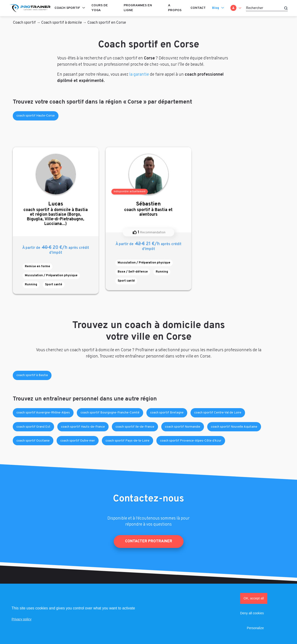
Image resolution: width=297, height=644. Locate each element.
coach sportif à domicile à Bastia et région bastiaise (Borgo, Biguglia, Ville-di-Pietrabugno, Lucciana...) (56, 214)
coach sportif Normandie (183, 427)
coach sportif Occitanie (33, 441)
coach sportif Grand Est (33, 427)
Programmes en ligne (138, 8)
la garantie (139, 75)
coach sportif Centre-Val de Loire (218, 413)
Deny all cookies (252, 613)
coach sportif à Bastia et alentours (148, 209)
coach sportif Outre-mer (78, 441)
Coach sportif (67, 8)
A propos (175, 8)
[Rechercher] (267, 8)
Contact (198, 8)
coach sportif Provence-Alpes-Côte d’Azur (191, 441)
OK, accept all (254, 598)
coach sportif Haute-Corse (36, 116)
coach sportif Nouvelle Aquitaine (234, 427)
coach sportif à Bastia (32, 375)
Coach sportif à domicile (62, 23)
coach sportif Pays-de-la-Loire (128, 441)
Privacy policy (22, 619)
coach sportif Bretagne (167, 413)
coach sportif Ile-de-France (135, 427)
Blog (216, 8)
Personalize (255, 628)
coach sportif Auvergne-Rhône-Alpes (43, 413)
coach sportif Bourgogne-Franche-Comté (110, 413)
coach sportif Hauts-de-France (83, 427)
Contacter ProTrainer (149, 541)
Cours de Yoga (100, 8)
